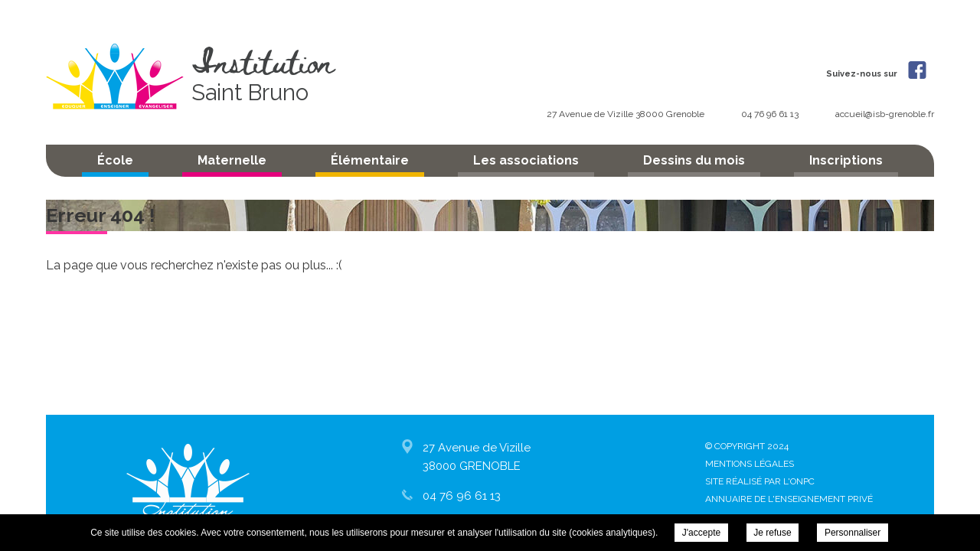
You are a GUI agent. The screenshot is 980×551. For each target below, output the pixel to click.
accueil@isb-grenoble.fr (885, 114)
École (115, 160)
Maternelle (232, 160)
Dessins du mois (694, 160)
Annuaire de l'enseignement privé (789, 499)
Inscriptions (846, 160)
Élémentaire (370, 160)
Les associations (526, 160)
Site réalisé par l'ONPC (760, 481)
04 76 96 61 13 (771, 114)
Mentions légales (750, 464)
